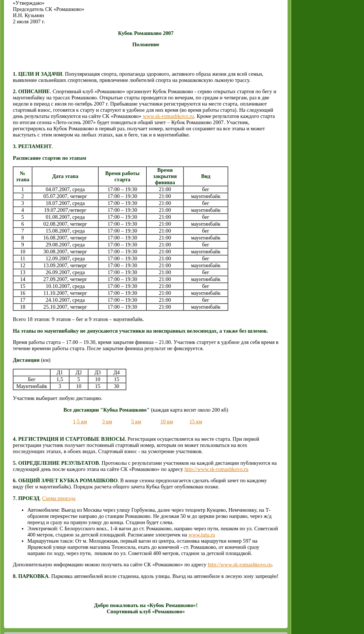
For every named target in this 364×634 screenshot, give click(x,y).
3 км (107, 421)
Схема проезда (59, 498)
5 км (136, 421)
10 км (167, 421)
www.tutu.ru (202, 535)
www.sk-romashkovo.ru (168, 116)
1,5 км (80, 421)
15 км (196, 421)
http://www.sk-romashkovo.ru (217, 469)
